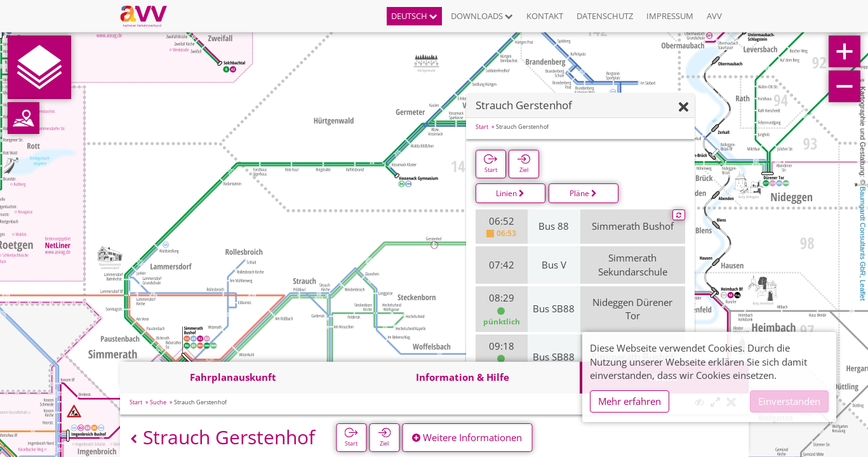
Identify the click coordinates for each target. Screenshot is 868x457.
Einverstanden (789, 401)
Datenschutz (605, 16)
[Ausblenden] (684, 108)
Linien (510, 193)
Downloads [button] (482, 16)
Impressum (670, 16)
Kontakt (545, 16)
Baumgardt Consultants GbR (863, 231)
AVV (714, 16)
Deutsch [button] (414, 16)
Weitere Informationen (467, 437)
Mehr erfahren (630, 401)
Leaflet (863, 290)
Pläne (583, 193)
